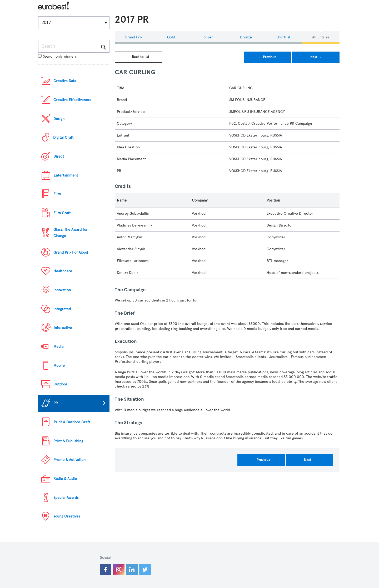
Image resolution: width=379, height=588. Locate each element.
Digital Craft (63, 137)
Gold (171, 37)
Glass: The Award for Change (71, 233)
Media (58, 347)
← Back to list (138, 57)
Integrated (62, 309)
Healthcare (63, 271)
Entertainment (66, 175)
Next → (316, 57)
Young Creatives (67, 516)
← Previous (268, 57)
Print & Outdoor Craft (72, 422)
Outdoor (60, 384)
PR (56, 403)
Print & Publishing (68, 441)
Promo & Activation (69, 460)
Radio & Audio (65, 479)
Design (59, 119)
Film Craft (62, 213)
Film (57, 194)
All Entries (321, 37)
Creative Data (65, 81)
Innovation (62, 290)
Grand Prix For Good (71, 252)
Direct (59, 156)
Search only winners (57, 56)
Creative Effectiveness (72, 100)
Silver (208, 37)
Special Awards (66, 498)
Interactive (63, 328)
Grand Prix (134, 37)
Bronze (246, 37)
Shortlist (283, 37)
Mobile (59, 366)
